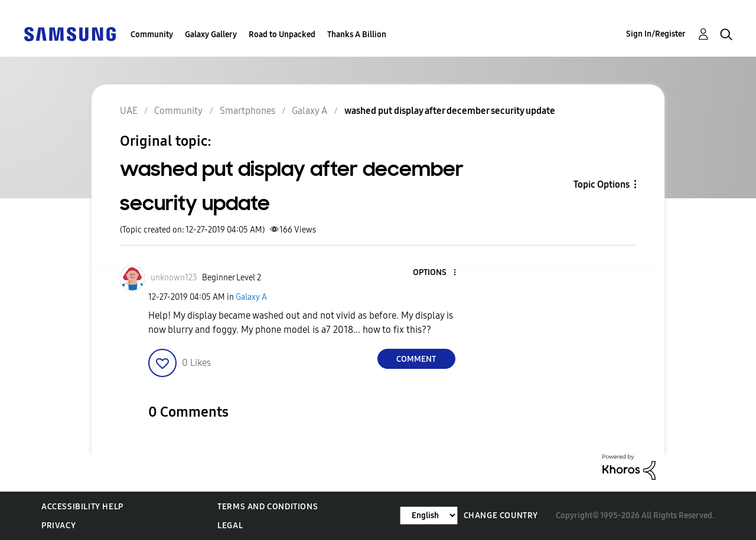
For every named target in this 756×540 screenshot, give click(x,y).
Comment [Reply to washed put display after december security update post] (416, 359)
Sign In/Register (656, 34)
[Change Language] (429, 516)
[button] (435, 273)
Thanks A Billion (357, 35)
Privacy (58, 526)
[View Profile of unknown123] (174, 278)
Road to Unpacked (282, 35)
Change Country (501, 516)
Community (152, 35)
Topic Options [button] (602, 184)
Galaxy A (251, 297)
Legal (230, 526)
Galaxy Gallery (211, 35)
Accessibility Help (82, 507)
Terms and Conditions (268, 507)
